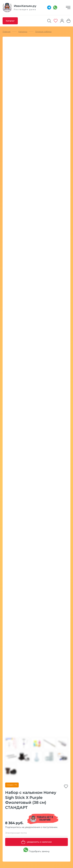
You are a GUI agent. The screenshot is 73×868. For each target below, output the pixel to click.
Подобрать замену (36, 850)
